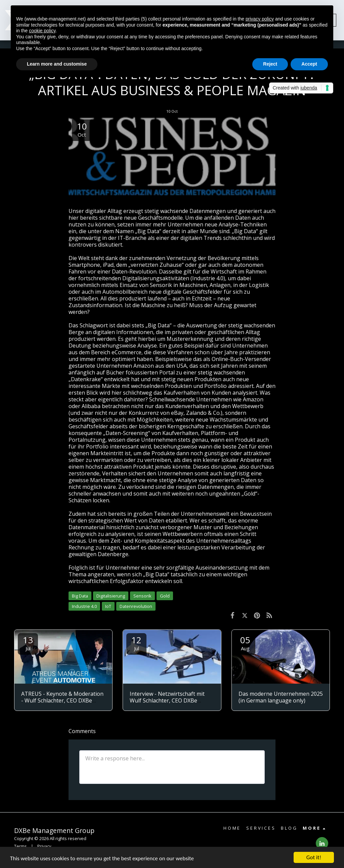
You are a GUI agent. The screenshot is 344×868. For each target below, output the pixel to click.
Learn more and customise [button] (57, 64)
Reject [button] (270, 64)
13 (28, 643)
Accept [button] (309, 64)
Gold (165, 596)
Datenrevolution (136, 606)
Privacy (44, 846)
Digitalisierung (111, 596)
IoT (108, 606)
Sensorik (142, 596)
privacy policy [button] (260, 19)
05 (245, 643)
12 (136, 643)
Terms (20, 846)
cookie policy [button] (42, 31)
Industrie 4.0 (84, 606)
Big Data (80, 596)
